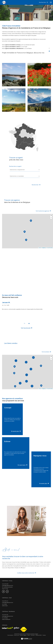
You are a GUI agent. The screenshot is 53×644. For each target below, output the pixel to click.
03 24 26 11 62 (5, 615)
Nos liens (33, 635)
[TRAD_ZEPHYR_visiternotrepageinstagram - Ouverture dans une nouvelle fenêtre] (7, 592)
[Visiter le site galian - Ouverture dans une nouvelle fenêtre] (16, 628)
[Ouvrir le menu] (51, 2)
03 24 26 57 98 (5, 584)
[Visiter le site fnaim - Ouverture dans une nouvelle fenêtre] (24, 629)
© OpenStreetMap (50, 248)
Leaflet (40, 248)
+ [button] (51, 216)
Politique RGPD (39, 635)
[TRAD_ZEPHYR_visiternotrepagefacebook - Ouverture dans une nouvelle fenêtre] (3, 592)
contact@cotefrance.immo (8, 585)
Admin (29, 635)
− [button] (51, 218)
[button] (29, 323)
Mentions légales (23, 635)
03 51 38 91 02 (5, 601)
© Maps (44, 248)
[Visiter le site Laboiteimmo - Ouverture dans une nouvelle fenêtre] (26, 638)
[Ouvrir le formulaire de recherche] (44, 2)
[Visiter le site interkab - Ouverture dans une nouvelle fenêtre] (7, 628)
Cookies (44, 635)
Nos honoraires (10, 635)
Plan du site (17, 635)
